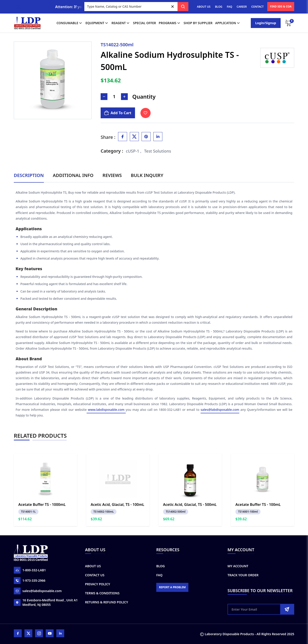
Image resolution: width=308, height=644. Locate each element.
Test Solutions (158, 151)
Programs (170, 23)
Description (29, 175)
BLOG (219, 7)
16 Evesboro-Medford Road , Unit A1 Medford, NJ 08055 (46, 602)
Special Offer (145, 23)
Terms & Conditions (102, 593)
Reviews (112, 175)
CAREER (242, 7)
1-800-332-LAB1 (30, 570)
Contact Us (95, 575)
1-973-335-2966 (30, 581)
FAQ (229, 7)
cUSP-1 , (134, 151)
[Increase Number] (124, 97)
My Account (238, 566)
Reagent (121, 23)
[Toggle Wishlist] (146, 113)
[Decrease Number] (104, 97)
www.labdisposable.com (106, 410)
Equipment (97, 23)
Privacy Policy (98, 584)
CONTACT (257, 7)
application (228, 23)
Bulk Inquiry (147, 175)
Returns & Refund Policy (107, 602)
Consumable (70, 23)
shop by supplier (198, 23)
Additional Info (73, 175)
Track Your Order (243, 575)
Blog (161, 566)
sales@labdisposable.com (220, 410)
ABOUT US (204, 7)
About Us (93, 566)
